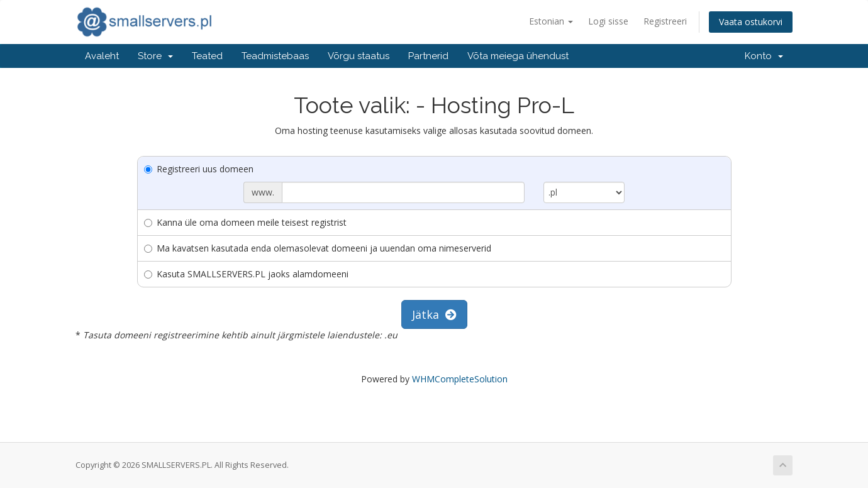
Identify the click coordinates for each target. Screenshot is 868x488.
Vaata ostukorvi (751, 22)
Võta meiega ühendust (518, 56)
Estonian (551, 21)
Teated (207, 56)
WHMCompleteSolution (460, 379)
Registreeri (665, 21)
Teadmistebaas (275, 56)
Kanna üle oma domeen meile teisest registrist (245, 222)
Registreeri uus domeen (199, 169)
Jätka (434, 314)
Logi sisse (608, 21)
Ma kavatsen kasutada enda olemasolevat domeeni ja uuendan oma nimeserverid (318, 248)
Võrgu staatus (359, 56)
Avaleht (102, 56)
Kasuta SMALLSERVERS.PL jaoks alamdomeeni (246, 274)
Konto (764, 56)
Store (155, 56)
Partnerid (428, 56)
